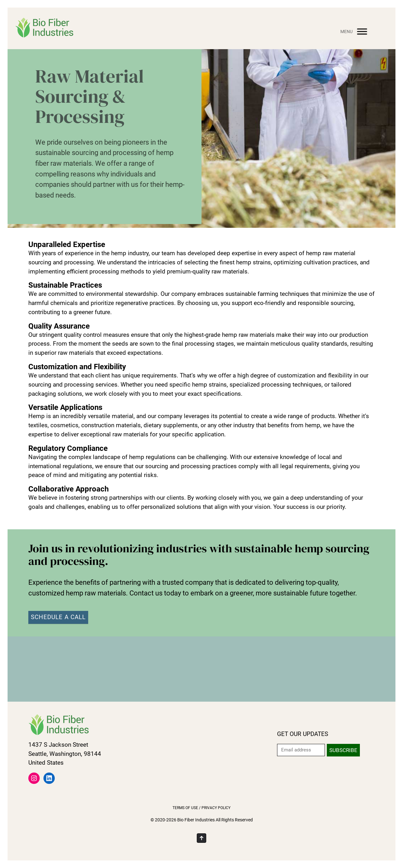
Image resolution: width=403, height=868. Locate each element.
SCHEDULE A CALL (58, 617)
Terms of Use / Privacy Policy (201, 808)
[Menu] (362, 31)
